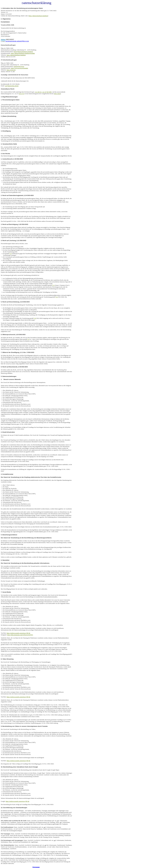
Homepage (36, 867)
